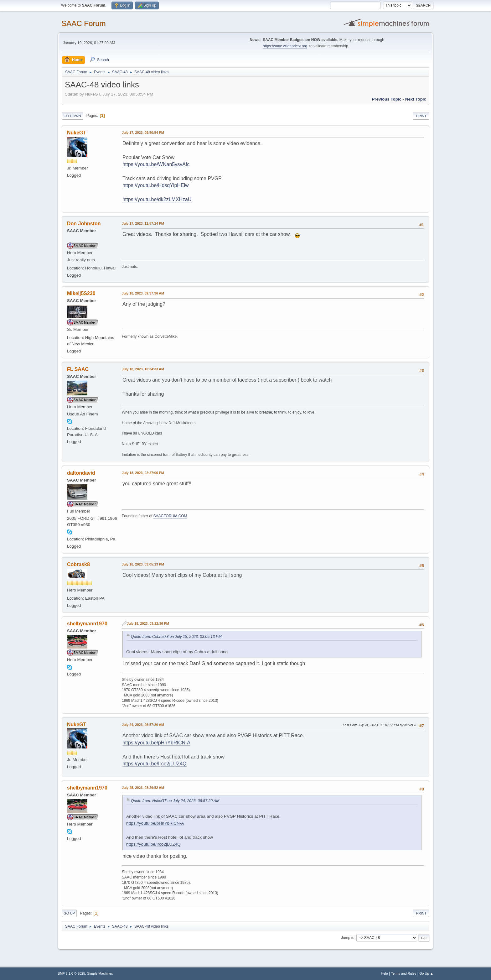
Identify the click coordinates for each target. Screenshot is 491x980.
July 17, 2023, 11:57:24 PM (143, 223)
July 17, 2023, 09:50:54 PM (143, 133)
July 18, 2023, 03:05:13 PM (143, 564)
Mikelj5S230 (81, 293)
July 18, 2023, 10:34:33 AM (143, 369)
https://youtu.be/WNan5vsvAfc (156, 164)
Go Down (72, 116)
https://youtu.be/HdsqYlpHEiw (156, 185)
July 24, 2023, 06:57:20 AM (143, 725)
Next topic (416, 99)
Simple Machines (100, 973)
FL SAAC (78, 369)
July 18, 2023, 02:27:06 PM (143, 473)
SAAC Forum (83, 23)
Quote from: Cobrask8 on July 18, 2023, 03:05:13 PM (176, 637)
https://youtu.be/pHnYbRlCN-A (156, 743)
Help (385, 973)
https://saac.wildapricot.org (285, 46)
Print (421, 116)
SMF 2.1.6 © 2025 (71, 973)
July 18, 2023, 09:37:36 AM (143, 293)
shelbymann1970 (87, 624)
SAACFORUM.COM (170, 516)
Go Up (69, 913)
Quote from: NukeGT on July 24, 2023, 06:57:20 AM (175, 801)
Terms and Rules (404, 973)
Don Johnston (84, 224)
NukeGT (77, 133)
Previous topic (387, 99)
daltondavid (81, 473)
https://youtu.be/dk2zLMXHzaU (157, 199)
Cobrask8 (78, 564)
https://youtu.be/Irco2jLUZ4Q (155, 764)
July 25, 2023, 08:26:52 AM (143, 788)
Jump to (348, 938)
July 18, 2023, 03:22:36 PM (148, 623)
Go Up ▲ (426, 973)
